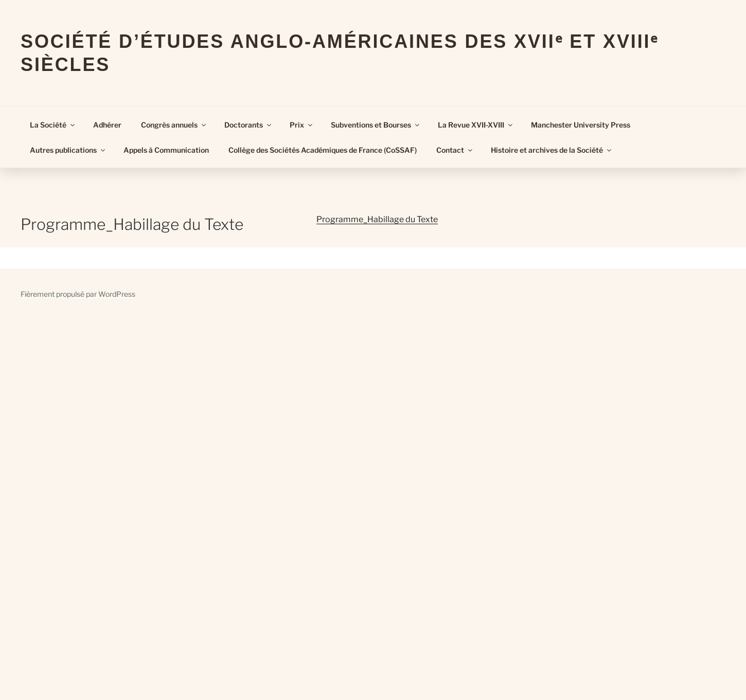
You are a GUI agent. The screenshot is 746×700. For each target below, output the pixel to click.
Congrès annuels (174, 125)
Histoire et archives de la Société (552, 150)
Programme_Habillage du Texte (377, 219)
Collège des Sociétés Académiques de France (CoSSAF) (323, 150)
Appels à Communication (166, 150)
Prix (302, 125)
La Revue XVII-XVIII (476, 125)
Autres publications (68, 150)
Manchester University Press (581, 125)
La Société (53, 125)
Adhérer (107, 125)
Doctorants (248, 125)
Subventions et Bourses (376, 125)
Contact (455, 150)
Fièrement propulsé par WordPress (78, 294)
